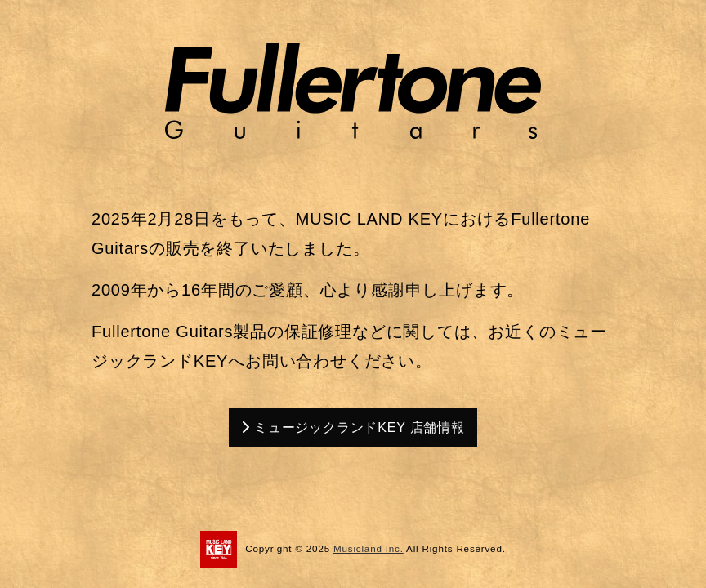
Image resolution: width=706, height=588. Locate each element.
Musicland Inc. (369, 548)
